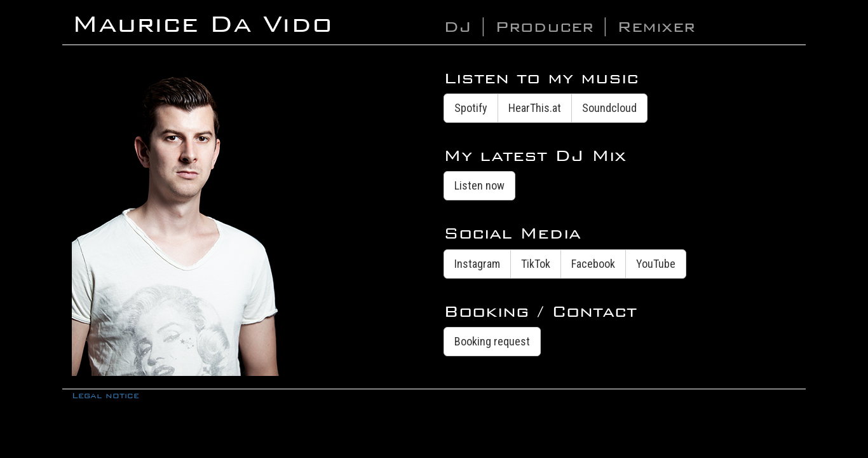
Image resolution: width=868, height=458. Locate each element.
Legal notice (105, 396)
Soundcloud (609, 108)
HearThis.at (535, 108)
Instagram (477, 264)
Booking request (492, 341)
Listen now (479, 185)
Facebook (593, 264)
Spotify (471, 108)
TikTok (536, 264)
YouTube (656, 264)
